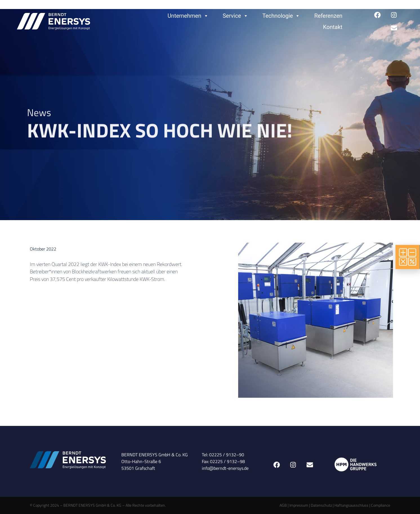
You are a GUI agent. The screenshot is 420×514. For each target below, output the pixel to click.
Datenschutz (321, 505)
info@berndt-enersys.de (225, 468)
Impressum (299, 505)
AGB (283, 505)
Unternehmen (188, 16)
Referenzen (328, 16)
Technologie (281, 16)
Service (235, 16)
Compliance (381, 505)
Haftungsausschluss (351, 505)
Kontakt (333, 27)
